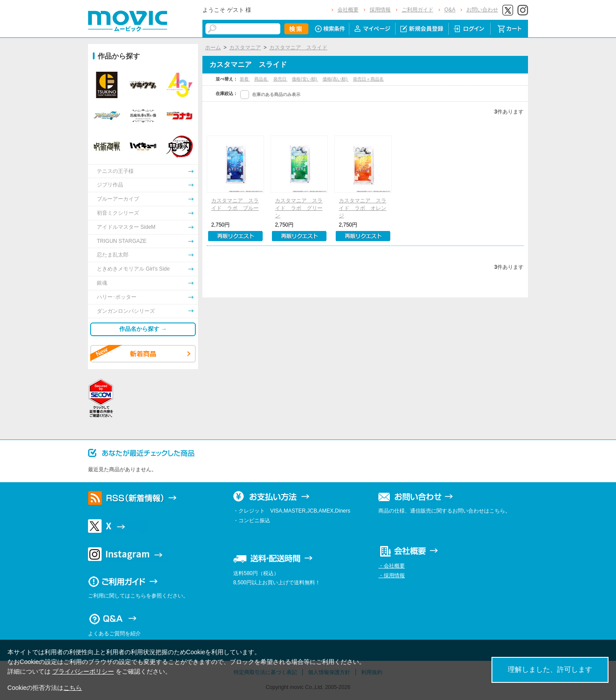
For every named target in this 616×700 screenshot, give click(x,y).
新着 (245, 79)
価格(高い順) (335, 79)
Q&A (450, 10)
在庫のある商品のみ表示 (276, 94)
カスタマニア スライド (298, 48)
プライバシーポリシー (83, 671)
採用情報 (380, 10)
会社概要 (348, 10)
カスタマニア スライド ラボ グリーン (299, 208)
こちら (73, 688)
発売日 (280, 79)
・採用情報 (392, 575)
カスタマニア (245, 48)
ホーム (213, 48)
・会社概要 (392, 566)
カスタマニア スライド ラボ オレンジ (363, 208)
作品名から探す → (143, 329)
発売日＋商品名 (368, 79)
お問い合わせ (482, 10)
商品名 (262, 79)
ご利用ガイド (418, 10)
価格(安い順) (305, 79)
